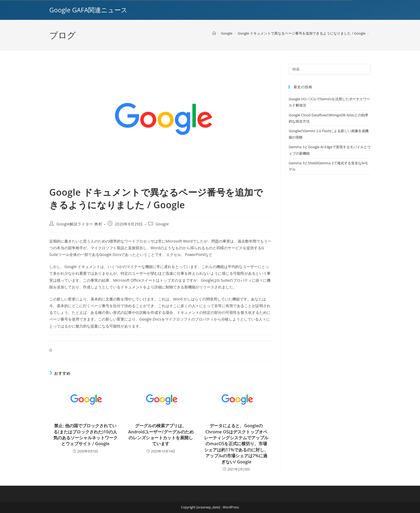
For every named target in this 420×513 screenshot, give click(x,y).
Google (162, 224)
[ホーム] (214, 33)
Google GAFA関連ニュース (88, 10)
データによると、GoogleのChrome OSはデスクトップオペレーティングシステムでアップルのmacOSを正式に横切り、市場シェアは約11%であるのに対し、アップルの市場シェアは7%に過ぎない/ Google (236, 444)
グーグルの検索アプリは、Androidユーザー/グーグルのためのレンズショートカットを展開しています (161, 435)
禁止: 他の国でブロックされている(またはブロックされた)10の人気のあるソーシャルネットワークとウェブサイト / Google (85, 435)
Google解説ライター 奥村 (79, 224)
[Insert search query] (330, 69)
